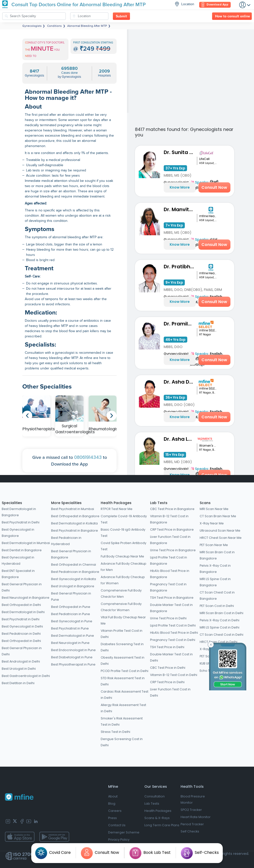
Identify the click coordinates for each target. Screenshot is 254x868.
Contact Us (117, 825)
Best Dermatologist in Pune (73, 636)
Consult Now (214, 187)
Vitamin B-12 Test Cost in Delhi (174, 675)
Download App (215, 5)
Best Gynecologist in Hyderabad (18, 560)
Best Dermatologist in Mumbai (26, 543)
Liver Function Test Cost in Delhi (170, 692)
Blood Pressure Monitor (193, 799)
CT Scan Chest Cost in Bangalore (217, 595)
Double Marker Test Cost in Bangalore (171, 608)
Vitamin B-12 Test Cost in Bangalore (169, 519)
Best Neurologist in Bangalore (26, 598)
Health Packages (116, 503)
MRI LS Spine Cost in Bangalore (215, 582)
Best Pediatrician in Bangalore (75, 572)
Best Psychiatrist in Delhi (21, 522)
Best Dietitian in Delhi (18, 683)
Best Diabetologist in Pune (72, 657)
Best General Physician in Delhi (22, 587)
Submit (121, 16)
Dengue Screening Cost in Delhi (122, 742)
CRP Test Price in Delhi (167, 682)
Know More (180, 187)
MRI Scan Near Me (214, 509)
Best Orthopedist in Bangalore (75, 516)
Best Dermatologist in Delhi (23, 612)
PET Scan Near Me (214, 545)
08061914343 (88, 457)
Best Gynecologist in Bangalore (18, 533)
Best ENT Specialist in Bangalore (18, 574)
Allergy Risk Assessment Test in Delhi (123, 708)
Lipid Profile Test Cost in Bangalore (169, 560)
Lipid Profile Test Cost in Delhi (173, 625)
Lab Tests (159, 503)
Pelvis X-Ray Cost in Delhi (220, 620)
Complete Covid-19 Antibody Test (124, 519)
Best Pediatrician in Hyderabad (66, 541)
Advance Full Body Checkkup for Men (124, 567)
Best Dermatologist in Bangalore (19, 512)
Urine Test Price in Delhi (168, 618)
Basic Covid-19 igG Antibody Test (123, 533)
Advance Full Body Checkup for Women (123, 580)
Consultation (155, 796)
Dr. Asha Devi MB (180, 382)
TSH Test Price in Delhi (167, 647)
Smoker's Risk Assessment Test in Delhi (122, 721)
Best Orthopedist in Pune (71, 607)
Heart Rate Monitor (196, 817)
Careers (115, 811)
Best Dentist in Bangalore (22, 550)
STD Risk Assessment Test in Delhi (123, 681)
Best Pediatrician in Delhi (21, 634)
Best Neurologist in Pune (70, 643)
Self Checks (190, 831)
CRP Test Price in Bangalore (172, 530)
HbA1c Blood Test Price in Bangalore (170, 574)
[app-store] (20, 837)
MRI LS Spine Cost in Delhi (220, 627)
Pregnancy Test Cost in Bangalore (168, 587)
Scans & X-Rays (157, 818)
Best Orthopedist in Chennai (74, 565)
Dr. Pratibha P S (180, 267)
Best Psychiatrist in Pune (70, 628)
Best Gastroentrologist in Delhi (26, 676)
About (113, 796)
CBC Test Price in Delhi (168, 668)
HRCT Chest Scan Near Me (221, 538)
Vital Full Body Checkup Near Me (123, 620)
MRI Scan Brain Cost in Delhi (222, 613)
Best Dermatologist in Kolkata (74, 523)
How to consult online (233, 16)
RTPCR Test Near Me (117, 509)
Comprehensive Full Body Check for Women (121, 607)
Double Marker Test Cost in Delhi (171, 657)
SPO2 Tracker (191, 810)
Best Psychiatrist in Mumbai (73, 509)
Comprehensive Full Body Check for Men (121, 593)
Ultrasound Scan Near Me (220, 531)
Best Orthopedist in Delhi (21, 605)
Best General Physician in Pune (71, 596)
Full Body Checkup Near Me (122, 556)
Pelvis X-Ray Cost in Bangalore (215, 569)
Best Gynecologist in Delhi (22, 626)
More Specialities (66, 503)
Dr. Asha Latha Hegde (180, 439)
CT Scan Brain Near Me (218, 516)
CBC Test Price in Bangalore (172, 509)
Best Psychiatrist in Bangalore (75, 531)
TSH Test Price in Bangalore (172, 598)
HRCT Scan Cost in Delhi (219, 642)
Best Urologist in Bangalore (73, 586)
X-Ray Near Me (212, 523)
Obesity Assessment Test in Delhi (123, 661)
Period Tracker (192, 824)
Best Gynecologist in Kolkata (74, 579)
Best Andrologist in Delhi (21, 661)
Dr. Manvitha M (180, 209)
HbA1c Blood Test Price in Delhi (174, 633)
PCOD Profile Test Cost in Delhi (125, 671)
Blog (112, 804)
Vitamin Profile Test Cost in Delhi (122, 634)
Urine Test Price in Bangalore (173, 550)
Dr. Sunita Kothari (180, 152)
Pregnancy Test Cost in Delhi (173, 640)
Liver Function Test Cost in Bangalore (170, 540)
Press (112, 818)
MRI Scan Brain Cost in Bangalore (217, 555)
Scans (205, 503)
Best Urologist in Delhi (19, 669)
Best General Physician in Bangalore (71, 554)
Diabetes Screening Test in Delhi (122, 647)
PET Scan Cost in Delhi (217, 606)
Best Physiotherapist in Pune (73, 664)
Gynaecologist (176, 354)
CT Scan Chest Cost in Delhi (222, 635)
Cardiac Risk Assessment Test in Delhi (125, 695)
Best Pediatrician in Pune (71, 614)
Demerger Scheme (124, 832)
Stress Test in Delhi (115, 732)
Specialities (12, 503)
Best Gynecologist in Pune (72, 621)
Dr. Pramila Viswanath (180, 324)
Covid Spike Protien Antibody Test (124, 546)
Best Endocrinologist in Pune (73, 650)
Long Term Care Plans (162, 825)
